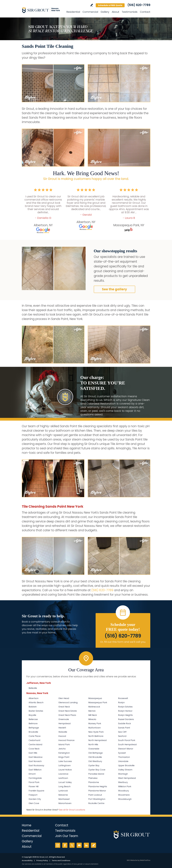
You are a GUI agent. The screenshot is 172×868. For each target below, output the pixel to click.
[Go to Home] (42, 10)
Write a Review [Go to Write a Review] (92, 5)
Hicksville (63, 732)
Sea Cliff (122, 732)
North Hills (93, 744)
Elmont (32, 774)
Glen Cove (34, 803)
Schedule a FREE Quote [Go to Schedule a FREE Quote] (110, 5)
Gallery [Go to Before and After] (105, 12)
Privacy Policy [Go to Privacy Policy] (42, 861)
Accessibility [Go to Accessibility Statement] (27, 861)
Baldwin (33, 707)
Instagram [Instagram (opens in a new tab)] (58, 845)
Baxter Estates (36, 711)
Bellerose (33, 719)
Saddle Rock (124, 723)
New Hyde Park (96, 732)
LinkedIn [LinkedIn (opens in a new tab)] (86, 845)
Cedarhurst (35, 740)
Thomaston (124, 757)
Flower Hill (34, 786)
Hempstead (65, 723)
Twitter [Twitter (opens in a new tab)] (72, 845)
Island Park (64, 744)
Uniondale (123, 761)
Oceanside (94, 749)
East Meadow (36, 757)
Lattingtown (65, 765)
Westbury (123, 782)
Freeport (33, 795)
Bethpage (34, 728)
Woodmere (124, 795)
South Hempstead (127, 744)
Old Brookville (95, 757)
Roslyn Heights (125, 715)
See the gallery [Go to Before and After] (114, 289)
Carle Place (35, 736)
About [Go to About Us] (116, 12)
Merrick (92, 711)
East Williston (35, 770)
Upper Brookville (126, 765)
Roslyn (121, 702)
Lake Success (65, 761)
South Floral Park (127, 740)
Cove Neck (34, 749)
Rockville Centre (96, 803)
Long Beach (64, 786)
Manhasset (64, 799)
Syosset (122, 753)
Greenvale (64, 719)
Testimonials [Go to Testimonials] (130, 12)
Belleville (33, 688)
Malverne (63, 795)
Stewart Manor (126, 749)
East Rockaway (36, 765)
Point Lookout (95, 795)
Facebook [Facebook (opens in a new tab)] (65, 845)
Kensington (64, 753)
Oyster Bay (94, 765)
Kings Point (64, 757)
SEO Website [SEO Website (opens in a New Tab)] (132, 860)
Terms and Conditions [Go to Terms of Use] (61, 861)
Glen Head (64, 698)
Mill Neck (93, 715)
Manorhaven (65, 803)
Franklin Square (36, 791)
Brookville (33, 732)
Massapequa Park (98, 702)
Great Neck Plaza (67, 715)
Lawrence (63, 774)
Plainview (93, 778)
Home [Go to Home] (27, 825)
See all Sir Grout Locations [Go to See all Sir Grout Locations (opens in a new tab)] (72, 810)
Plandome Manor (97, 791)
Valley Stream (125, 770)
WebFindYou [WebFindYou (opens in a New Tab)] (145, 860)
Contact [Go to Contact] (145, 12)
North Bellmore (96, 736)
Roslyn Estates (125, 707)
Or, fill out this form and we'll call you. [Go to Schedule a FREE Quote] (123, 642)
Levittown (63, 778)
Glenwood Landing (68, 702)
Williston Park (125, 786)
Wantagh (123, 774)
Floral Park (34, 782)
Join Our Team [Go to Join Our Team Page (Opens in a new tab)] (67, 836)
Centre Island (35, 744)
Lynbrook (63, 791)
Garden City (35, 799)
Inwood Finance (66, 740)
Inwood (62, 736)
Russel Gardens (126, 719)
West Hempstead (127, 778)
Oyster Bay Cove (97, 770)
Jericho (62, 749)
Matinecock (94, 707)
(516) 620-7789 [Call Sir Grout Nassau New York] (139, 5)
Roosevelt (123, 698)
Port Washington (97, 799)
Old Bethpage (95, 753)
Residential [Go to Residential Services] (73, 12)
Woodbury (124, 791)
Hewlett (62, 728)
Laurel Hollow (65, 770)
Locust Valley (65, 782)
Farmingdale (35, 778)
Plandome (94, 782)
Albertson (34, 698)
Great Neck (64, 707)
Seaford (122, 736)
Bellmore (33, 723)
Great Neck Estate (68, 711)
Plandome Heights (98, 786)
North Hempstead (97, 740)
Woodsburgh (125, 799)
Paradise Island (96, 774)
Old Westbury (95, 761)
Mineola (92, 719)
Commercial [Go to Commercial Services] (90, 12)
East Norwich (35, 761)
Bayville (32, 715)
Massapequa (95, 698)
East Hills (33, 753)
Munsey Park (95, 723)
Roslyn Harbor (125, 711)
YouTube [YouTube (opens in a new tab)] (79, 845)
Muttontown (94, 728)
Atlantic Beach (36, 702)
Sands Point (124, 728)
